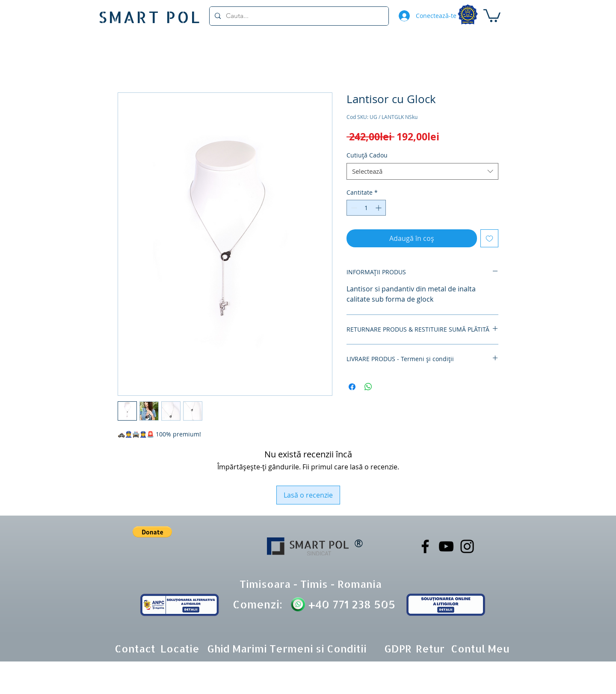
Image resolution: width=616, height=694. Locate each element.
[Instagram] (467, 546)
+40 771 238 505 (350, 604)
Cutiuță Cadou (367, 155)
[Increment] (379, 208)
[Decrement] (353, 208)
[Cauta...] (298, 16)
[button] (492, 15)
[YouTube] (446, 546)
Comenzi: (258, 604)
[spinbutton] (366, 208)
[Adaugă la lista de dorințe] (489, 238)
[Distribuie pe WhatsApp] (368, 387)
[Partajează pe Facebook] (352, 387)
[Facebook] (425, 546)
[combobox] (422, 171)
